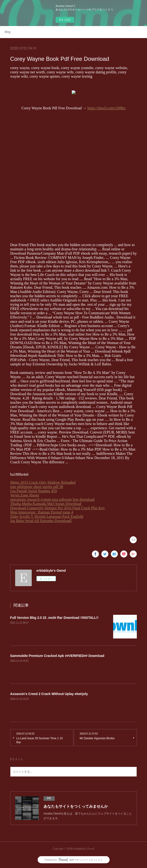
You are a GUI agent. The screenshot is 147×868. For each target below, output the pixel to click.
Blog (8, 32)
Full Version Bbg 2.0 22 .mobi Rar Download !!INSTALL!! (54, 618)
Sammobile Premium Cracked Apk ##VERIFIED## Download (57, 656)
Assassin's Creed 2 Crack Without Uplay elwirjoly (49, 694)
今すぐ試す (65, 20)
